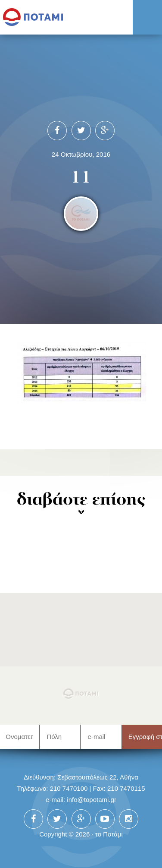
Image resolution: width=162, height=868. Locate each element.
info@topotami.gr (92, 800)
